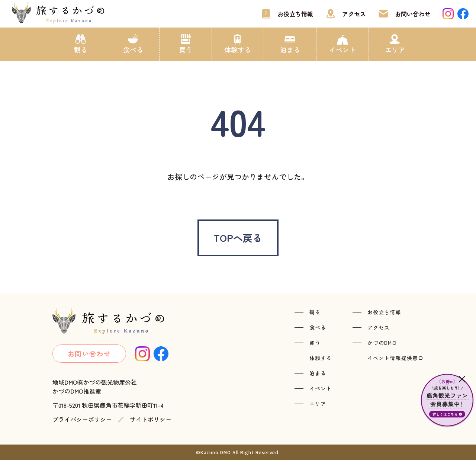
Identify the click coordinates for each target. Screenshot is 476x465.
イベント (342, 49)
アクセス (354, 14)
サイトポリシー (151, 424)
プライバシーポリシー (82, 424)
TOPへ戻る (238, 240)
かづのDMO (382, 347)
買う (186, 49)
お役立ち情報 (295, 14)
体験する (238, 49)
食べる (133, 49)
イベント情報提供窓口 (395, 362)
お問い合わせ (413, 14)
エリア (395, 49)
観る (81, 49)
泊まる (290, 49)
